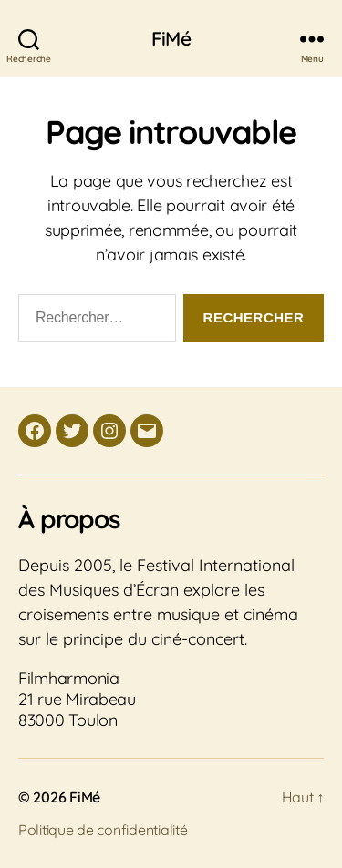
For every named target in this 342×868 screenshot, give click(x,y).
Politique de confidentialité (103, 830)
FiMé (171, 39)
